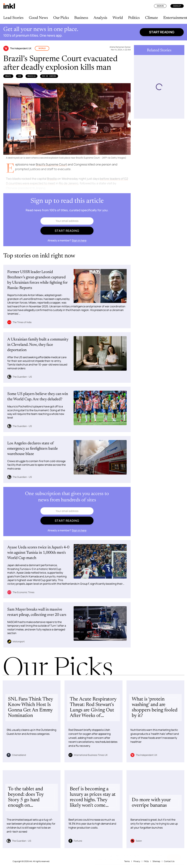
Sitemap (156, 861)
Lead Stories (13, 18)
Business (81, 18)
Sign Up (177, 6)
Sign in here (79, 240)
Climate (152, 18)
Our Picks (61, 18)
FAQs (146, 861)
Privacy (137, 861)
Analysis (100, 18)
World (118, 18)
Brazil (8, 76)
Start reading (162, 32)
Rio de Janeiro (49, 76)
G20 (19, 76)
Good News (38, 18)
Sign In (160, 6)
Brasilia (31, 76)
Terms (127, 861)
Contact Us (169, 861)
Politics (134, 18)
